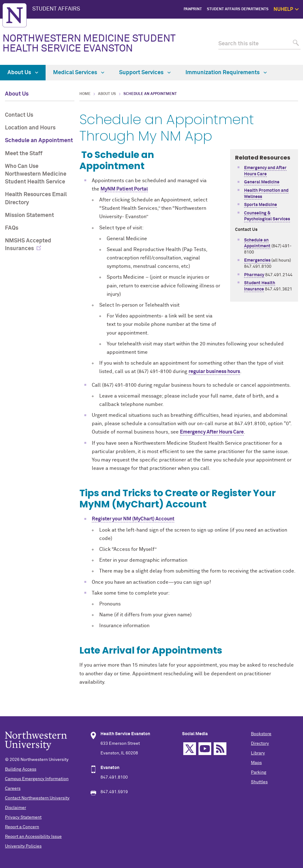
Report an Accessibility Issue (33, 837)
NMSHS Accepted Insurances (28, 245)
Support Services (145, 73)
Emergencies (257, 260)
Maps (256, 763)
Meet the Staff (24, 154)
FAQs (12, 228)
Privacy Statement (23, 817)
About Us (23, 73)
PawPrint (193, 9)
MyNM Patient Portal (124, 189)
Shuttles (259, 782)
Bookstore (261, 734)
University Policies (23, 846)
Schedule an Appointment (39, 141)
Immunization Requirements (226, 73)
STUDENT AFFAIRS (56, 9)
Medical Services (79, 73)
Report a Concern (22, 827)
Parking (259, 772)
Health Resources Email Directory (36, 198)
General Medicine (262, 182)
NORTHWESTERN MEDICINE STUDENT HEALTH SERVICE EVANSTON (89, 44)
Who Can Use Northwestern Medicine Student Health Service (36, 174)
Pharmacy (254, 275)
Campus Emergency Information (37, 779)
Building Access (21, 769)
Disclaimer (16, 808)
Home (85, 94)
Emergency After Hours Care (212, 432)
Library (258, 753)
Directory (260, 744)
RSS (220, 749)
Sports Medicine (261, 205)
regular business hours (214, 371)
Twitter (190, 749)
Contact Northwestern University (37, 798)
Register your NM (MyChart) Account (133, 519)
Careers (13, 789)
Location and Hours (30, 128)
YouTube (205, 749)
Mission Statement (29, 215)
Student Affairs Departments (238, 9)
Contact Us (19, 115)
